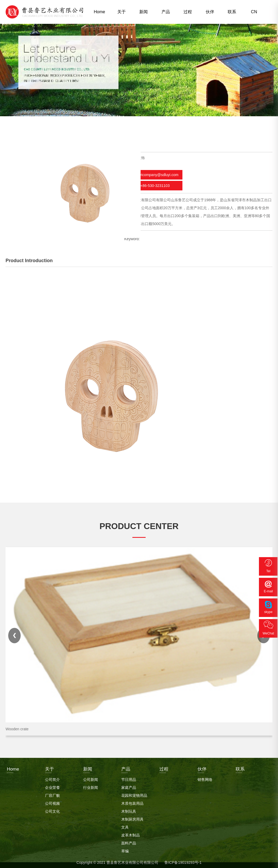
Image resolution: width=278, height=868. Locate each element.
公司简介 (52, 778)
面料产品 (129, 842)
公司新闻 (91, 778)
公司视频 (52, 802)
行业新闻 (91, 786)
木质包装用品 (132, 802)
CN (254, 12)
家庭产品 (129, 786)
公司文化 (52, 810)
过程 (188, 12)
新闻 (144, 12)
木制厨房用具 (132, 818)
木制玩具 (129, 810)
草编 (125, 850)
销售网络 (205, 778)
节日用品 (129, 778)
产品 (166, 12)
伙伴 (210, 12)
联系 (232, 12)
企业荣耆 (52, 786)
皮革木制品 (131, 834)
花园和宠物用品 (134, 794)
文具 (125, 826)
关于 (122, 12)
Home (99, 12)
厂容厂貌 (52, 794)
